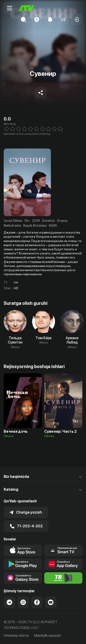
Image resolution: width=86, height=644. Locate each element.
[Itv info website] (63, 578)
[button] (63, 19)
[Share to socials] (41, 93)
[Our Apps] (63, 550)
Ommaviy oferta (16, 636)
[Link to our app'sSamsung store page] (23, 578)
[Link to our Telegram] (9, 602)
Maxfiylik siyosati (47, 636)
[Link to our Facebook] (37, 602)
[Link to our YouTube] (51, 602)
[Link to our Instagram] (23, 602)
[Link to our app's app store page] (23, 550)
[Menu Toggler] (9, 8)
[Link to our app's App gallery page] (63, 564)
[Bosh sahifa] (26, 8)
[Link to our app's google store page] (23, 564)
